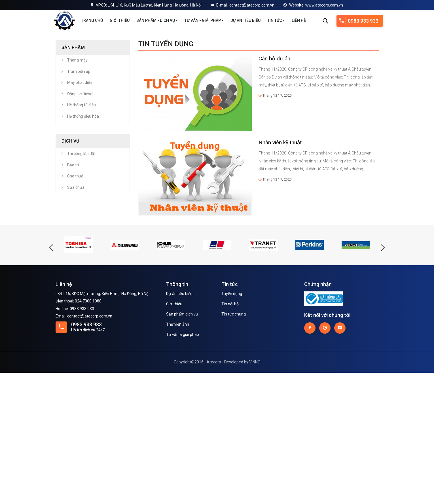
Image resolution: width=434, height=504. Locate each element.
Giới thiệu (120, 20)
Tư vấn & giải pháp (183, 466)
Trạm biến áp (79, 203)
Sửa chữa (76, 319)
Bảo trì (73, 296)
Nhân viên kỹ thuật (280, 274)
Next (427, 97)
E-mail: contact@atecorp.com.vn (243, 5)
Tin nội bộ (230, 435)
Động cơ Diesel (80, 225)
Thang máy (77, 191)
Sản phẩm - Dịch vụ (157, 20)
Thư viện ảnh (178, 456)
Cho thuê (75, 307)
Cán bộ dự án (274, 190)
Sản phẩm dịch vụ (182, 445)
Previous (7, 97)
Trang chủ (92, 20)
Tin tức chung (234, 445)
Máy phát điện (80, 214)
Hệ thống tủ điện (81, 236)
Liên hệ (299, 20)
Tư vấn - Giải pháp (204, 20)
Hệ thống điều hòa (83, 247)
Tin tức (276, 20)
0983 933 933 (359, 21)
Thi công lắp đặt (81, 285)
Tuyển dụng (232, 425)
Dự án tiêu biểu (245, 20)
